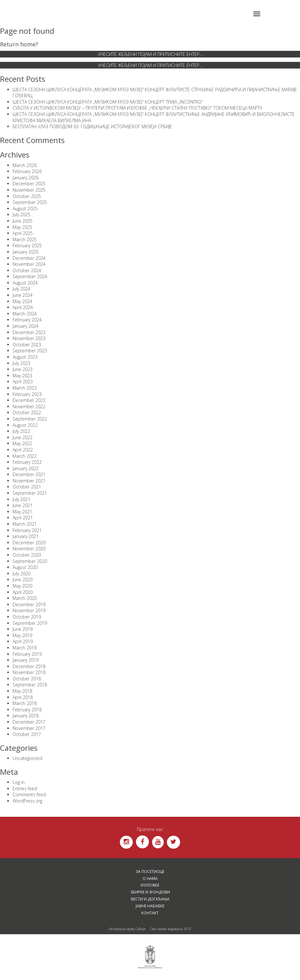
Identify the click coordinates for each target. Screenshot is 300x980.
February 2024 (27, 320)
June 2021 (23, 505)
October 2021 (27, 487)
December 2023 (29, 332)
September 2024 (30, 276)
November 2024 (29, 264)
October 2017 (27, 734)
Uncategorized (27, 758)
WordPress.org (27, 801)
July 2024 (21, 289)
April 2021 (23, 518)
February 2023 (27, 394)
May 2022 (22, 443)
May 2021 (22, 512)
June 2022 (23, 437)
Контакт (150, 913)
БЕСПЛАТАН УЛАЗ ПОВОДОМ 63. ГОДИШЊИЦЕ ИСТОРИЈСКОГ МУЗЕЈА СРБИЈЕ (92, 126)
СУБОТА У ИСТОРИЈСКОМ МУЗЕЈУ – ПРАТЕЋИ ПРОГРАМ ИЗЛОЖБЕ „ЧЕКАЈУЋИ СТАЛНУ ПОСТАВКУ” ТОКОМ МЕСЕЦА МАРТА (137, 108)
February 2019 (27, 654)
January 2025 (26, 252)
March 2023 (25, 388)
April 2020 (23, 592)
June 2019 (23, 629)
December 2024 (29, 258)
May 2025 (22, 227)
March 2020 (25, 598)
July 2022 (21, 431)
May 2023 (22, 376)
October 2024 (27, 270)
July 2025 (21, 215)
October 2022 (27, 412)
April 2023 (23, 382)
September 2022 (30, 419)
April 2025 (23, 233)
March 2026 (25, 165)
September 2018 (30, 685)
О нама (150, 878)
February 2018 (27, 710)
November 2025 (29, 190)
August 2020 (25, 567)
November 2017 (29, 728)
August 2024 (25, 283)
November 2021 (29, 481)
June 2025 (23, 221)
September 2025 (30, 202)
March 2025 (25, 239)
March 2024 (25, 314)
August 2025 (25, 209)
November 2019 (29, 610)
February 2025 (27, 245)
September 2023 (30, 351)
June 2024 (23, 295)
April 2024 (23, 307)
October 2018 (27, 679)
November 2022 (29, 406)
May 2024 (22, 301)
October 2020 (27, 555)
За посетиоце (150, 872)
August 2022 (25, 425)
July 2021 (21, 499)
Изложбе (150, 885)
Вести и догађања (150, 899)
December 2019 (29, 604)
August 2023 (25, 357)
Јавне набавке (150, 906)
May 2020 (22, 586)
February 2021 (27, 530)
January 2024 (26, 326)
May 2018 (22, 691)
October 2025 (27, 196)
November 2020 (29, 549)
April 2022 (23, 450)
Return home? (19, 44)
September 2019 (30, 623)
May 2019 (22, 635)
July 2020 (21, 574)
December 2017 (29, 722)
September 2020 (30, 561)
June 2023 (23, 369)
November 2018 (29, 672)
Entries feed (25, 789)
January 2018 (26, 716)
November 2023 (29, 338)
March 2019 (25, 648)
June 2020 (23, 580)
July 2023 (21, 363)
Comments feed (29, 795)
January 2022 (26, 468)
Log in (19, 782)
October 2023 (27, 345)
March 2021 (25, 524)
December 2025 (29, 184)
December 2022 (29, 400)
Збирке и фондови (150, 892)
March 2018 (25, 703)
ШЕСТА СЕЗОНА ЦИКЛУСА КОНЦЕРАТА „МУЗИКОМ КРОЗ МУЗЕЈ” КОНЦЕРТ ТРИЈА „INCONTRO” (108, 102)
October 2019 (27, 617)
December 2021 (29, 474)
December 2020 (29, 543)
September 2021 (30, 493)
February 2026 (27, 171)
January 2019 (26, 660)
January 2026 (26, 178)
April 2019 (23, 641)
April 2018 (23, 697)
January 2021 (26, 536)
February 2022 (27, 462)
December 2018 (29, 666)
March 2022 (25, 456)
